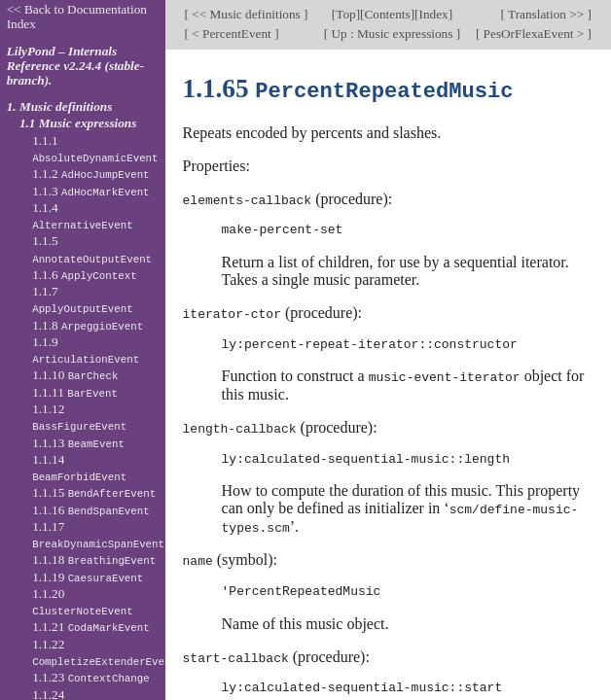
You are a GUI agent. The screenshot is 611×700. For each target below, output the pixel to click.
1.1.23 (91, 677)
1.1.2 (90, 174)
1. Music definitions (60, 106)
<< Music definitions (246, 14)
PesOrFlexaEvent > (533, 34)
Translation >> (546, 14)
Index (434, 14)
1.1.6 (85, 275)
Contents (388, 14)
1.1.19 (88, 577)
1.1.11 (75, 392)
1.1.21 (91, 627)
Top (345, 14)
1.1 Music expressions (78, 123)
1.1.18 (94, 560)
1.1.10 (75, 375)
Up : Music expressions (392, 34)
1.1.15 (94, 492)
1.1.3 (90, 191)
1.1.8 (88, 325)
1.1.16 (91, 510)
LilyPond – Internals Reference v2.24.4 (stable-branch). (75, 66)
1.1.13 (78, 443)
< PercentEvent (232, 34)
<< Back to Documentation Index (77, 17)
